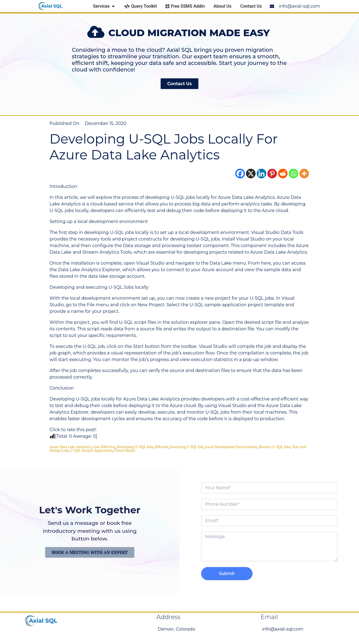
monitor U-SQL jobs (274, 447)
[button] (3, 58)
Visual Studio (125, 450)
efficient (162, 447)
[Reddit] (283, 174)
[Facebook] (240, 174)
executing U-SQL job (187, 447)
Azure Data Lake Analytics (70, 447)
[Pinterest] (272, 174)
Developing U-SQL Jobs (135, 447)
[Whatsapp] (293, 174)
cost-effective (104, 447)
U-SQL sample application (91, 450)
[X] (251, 174)
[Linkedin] (261, 174)
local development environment (231, 447)
